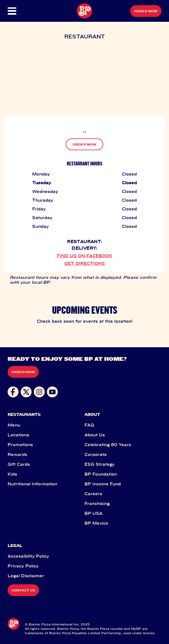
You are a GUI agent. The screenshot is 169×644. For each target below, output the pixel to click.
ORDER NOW (84, 144)
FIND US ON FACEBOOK (85, 256)
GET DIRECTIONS (85, 263)
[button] (15, 11)
